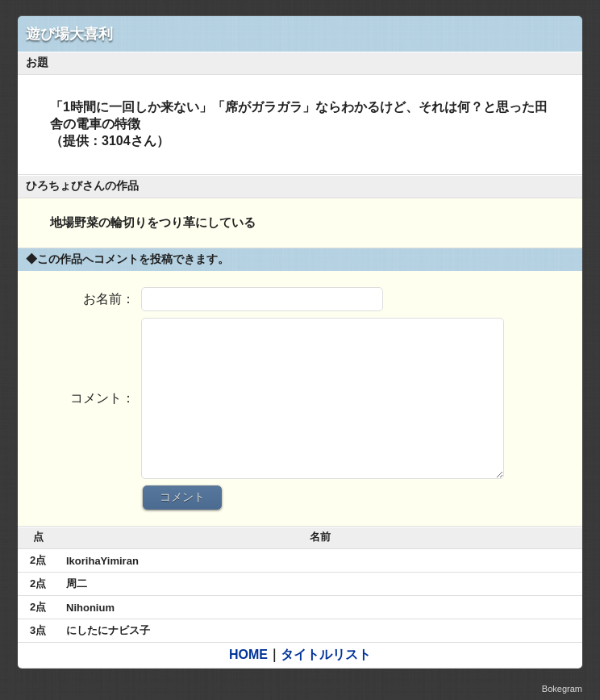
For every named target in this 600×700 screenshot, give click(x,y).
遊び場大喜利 (69, 34)
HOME (248, 654)
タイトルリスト (326, 654)
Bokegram (562, 689)
